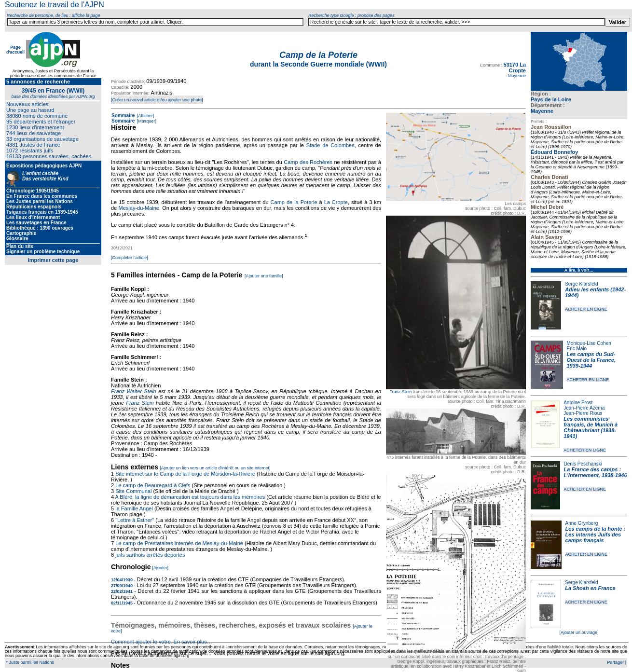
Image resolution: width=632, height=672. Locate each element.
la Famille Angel (134, 508)
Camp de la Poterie (294, 202)
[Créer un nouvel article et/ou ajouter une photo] (157, 100)
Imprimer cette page (53, 260)
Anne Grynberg (582, 523)
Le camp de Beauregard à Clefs (153, 485)
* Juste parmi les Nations (29, 662)
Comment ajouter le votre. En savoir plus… (162, 642)
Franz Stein (400, 392)
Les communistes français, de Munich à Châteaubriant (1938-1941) (591, 427)
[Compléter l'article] (130, 258)
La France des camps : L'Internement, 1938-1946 (596, 472)
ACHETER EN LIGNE (586, 309)
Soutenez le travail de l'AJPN (55, 5)
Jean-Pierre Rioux (583, 413)
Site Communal (133, 491)
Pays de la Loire (551, 99)
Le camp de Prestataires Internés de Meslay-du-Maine (179, 543)
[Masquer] (146, 121)
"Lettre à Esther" (135, 520)
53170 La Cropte (515, 68)
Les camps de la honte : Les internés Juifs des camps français (596, 535)
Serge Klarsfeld (581, 284)
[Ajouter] (161, 568)
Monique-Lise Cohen (589, 343)
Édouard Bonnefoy (554, 152)
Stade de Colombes (330, 145)
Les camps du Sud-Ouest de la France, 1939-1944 (591, 360)
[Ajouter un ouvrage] (579, 632)
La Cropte (336, 202)
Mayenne (542, 111)
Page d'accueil (15, 50)
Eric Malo (577, 349)
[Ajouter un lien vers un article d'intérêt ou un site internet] (215, 468)
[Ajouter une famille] (264, 276)
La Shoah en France (590, 588)
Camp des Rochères (308, 162)
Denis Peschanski (583, 464)
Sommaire (123, 116)
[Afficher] (145, 116)
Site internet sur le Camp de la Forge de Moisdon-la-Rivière (185, 474)
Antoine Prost (578, 403)
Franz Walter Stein (134, 391)
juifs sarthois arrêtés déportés (150, 555)
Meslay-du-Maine (139, 208)
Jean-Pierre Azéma (584, 408)
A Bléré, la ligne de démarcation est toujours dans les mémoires (190, 497)
